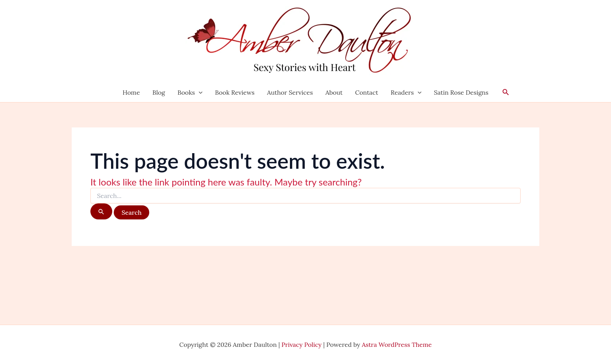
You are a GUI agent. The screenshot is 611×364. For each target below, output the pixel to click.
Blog (159, 92)
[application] (199, 92)
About (334, 92)
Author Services (290, 92)
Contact (366, 92)
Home (131, 92)
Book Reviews (235, 92)
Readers (406, 92)
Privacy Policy (301, 345)
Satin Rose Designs (461, 92)
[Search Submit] (101, 211)
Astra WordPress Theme (397, 345)
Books (190, 92)
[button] (506, 92)
